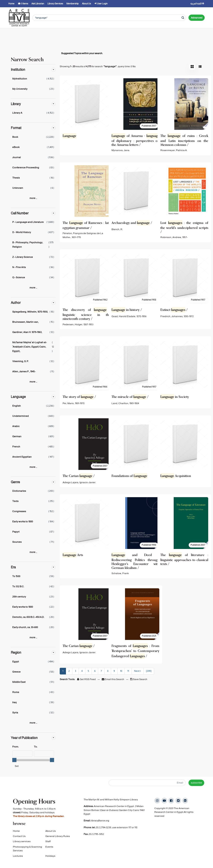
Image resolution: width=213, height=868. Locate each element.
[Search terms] (109, 18)
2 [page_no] (69, 671)
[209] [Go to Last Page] (149, 671)
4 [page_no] (82, 671)
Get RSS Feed (86, 679)
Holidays (50, 861)
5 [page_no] (88, 671)
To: (36, 747)
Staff (48, 847)
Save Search (139, 679)
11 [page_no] (128, 671)
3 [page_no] (76, 671)
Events (49, 852)
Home (16, 836)
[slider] (14, 760)
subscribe (196, 783)
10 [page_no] (121, 671)
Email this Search (113, 679)
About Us (51, 836)
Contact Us (19, 842)
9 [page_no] (114, 671)
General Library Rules (58, 842)
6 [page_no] (95, 671)
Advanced (197, 18)
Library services (22, 847)
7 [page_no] (101, 671)
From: (15, 747)
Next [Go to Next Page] (137, 671)
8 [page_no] (108, 671)
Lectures (18, 861)
